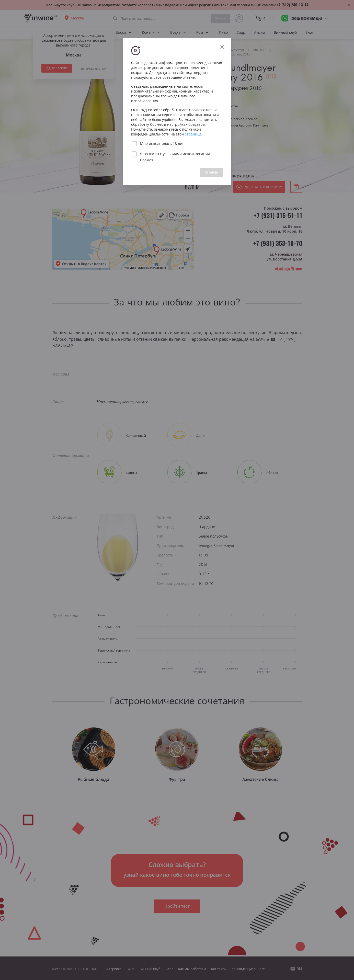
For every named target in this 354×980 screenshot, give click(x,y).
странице (193, 134)
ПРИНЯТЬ (211, 172)
